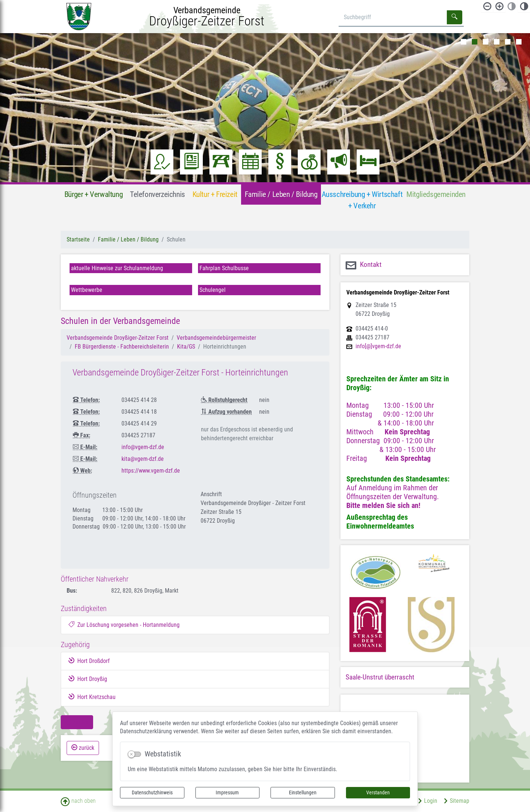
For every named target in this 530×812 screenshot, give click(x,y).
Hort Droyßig (88, 679)
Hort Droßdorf (89, 661)
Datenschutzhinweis (152, 792)
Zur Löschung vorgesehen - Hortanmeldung (124, 625)
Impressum (227, 792)
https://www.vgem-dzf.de (151, 471)
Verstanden (378, 792)
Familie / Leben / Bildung (128, 239)
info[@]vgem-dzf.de (378, 346)
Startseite (78, 239)
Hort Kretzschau (92, 697)
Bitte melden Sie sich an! (383, 505)
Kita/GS (186, 347)
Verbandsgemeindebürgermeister (216, 338)
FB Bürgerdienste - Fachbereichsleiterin (122, 347)
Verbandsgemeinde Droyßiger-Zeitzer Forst (118, 338)
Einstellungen (303, 792)
